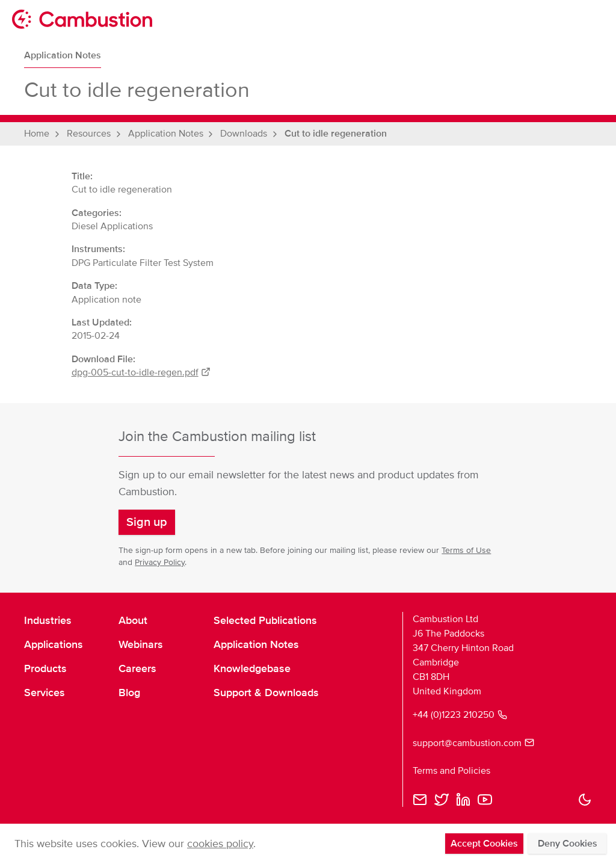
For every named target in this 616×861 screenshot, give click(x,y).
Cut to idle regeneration (336, 134)
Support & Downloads (266, 693)
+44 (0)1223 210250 (460, 715)
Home (37, 134)
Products (45, 668)
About (133, 620)
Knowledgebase (252, 668)
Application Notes (63, 55)
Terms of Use (466, 550)
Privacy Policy (160, 562)
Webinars (141, 644)
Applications (54, 644)
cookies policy (220, 844)
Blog (129, 693)
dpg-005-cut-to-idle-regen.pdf (141, 372)
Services (45, 693)
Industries (48, 620)
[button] (147, 522)
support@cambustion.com (473, 743)
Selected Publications (265, 620)
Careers (137, 668)
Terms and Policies (451, 771)
